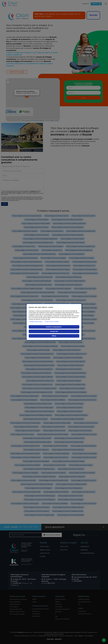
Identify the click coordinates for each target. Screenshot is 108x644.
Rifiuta (54, 336)
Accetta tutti (54, 331)
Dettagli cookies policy (36, 322)
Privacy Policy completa (52, 322)
